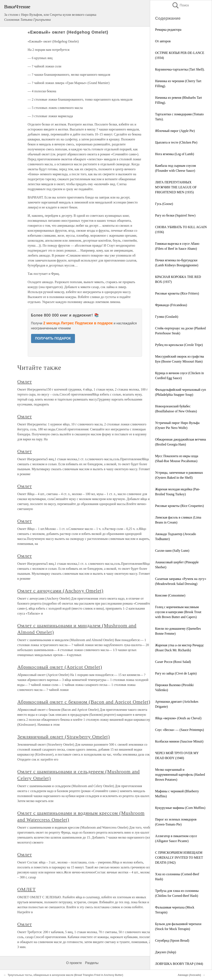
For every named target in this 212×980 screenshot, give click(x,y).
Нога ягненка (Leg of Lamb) (175, 154)
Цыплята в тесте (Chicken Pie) (176, 142)
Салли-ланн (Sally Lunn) (172, 551)
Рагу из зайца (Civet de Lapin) (176, 673)
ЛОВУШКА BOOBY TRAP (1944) (179, 964)
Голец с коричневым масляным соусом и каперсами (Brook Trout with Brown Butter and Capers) (178, 612)
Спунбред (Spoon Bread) (172, 940)
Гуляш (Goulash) (167, 317)
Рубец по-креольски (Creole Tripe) (179, 345)
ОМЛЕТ (27, 889)
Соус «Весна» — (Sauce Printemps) (179, 730)
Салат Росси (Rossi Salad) (173, 662)
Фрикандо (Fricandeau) (171, 305)
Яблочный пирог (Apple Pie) (175, 131)
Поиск (180, 5)
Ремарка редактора (168, 30)
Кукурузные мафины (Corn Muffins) (180, 808)
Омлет (25, 382)
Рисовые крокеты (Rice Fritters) (177, 293)
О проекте (74, 963)
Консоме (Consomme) (170, 595)
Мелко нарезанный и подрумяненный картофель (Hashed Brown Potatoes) (180, 775)
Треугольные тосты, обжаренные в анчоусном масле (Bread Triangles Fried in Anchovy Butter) (65, 975)
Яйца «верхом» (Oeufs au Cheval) (178, 718)
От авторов (163, 41)
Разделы (92, 963)
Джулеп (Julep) (166, 952)
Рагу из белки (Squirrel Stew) (175, 215)
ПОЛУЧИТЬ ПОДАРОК (53, 338)
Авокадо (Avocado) (189, 975)
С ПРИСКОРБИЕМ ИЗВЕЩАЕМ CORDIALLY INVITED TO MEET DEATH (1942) (179, 858)
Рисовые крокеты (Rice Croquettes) (179, 506)
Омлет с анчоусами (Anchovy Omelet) (60, 591)
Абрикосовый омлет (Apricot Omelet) (60, 667)
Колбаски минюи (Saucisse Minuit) (179, 741)
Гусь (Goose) (164, 204)
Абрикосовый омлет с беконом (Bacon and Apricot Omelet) (84, 702)
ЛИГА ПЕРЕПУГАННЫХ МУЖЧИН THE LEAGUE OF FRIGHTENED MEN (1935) (176, 187)
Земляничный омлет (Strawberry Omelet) (64, 737)
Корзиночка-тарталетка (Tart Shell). (180, 69)
